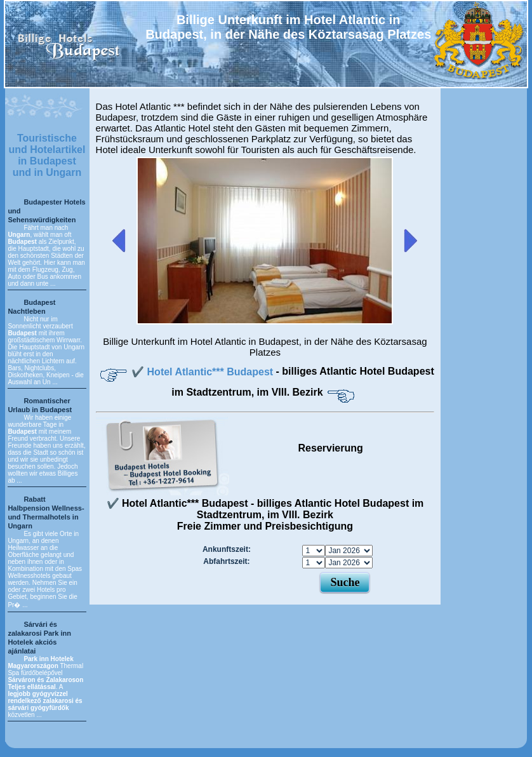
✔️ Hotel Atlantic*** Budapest (203, 372)
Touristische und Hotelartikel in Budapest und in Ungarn (47, 155)
